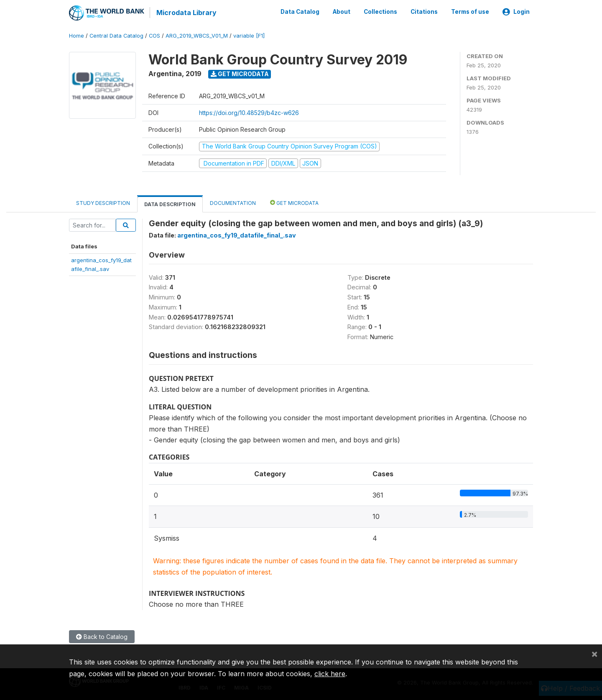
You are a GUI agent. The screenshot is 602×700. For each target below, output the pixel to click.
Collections (380, 12)
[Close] (594, 654)
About (342, 12)
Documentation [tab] (233, 203)
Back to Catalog (102, 636)
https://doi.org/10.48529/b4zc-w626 (249, 112)
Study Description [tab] (103, 203)
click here (330, 674)
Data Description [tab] (170, 204)
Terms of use (470, 12)
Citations (424, 12)
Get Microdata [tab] (294, 202)
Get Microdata (240, 73)
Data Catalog (300, 12)
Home (77, 35)
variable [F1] (249, 35)
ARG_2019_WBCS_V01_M (197, 35)
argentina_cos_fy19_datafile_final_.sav (237, 235)
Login (516, 12)
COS (154, 35)
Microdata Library (186, 13)
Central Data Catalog (116, 35)
